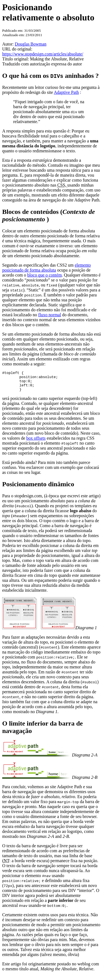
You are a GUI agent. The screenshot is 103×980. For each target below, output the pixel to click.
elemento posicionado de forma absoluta (47, 268)
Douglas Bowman (31, 44)
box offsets (36, 442)
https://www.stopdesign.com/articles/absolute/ (43, 54)
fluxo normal (50, 315)
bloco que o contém (44, 275)
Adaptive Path (66, 92)
